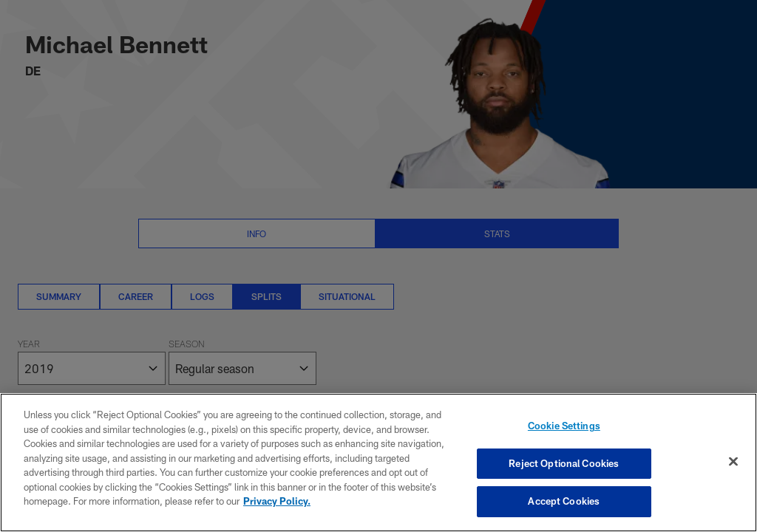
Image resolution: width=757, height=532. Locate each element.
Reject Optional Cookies (564, 463)
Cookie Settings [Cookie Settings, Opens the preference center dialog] (564, 426)
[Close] (733, 462)
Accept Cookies (564, 501)
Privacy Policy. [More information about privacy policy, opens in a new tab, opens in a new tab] (277, 501)
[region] (378, 463)
